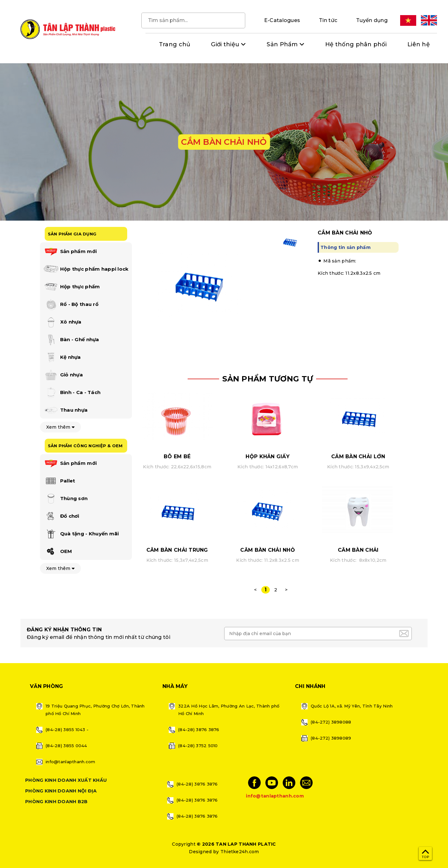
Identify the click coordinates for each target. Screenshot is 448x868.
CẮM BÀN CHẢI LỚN (358, 457)
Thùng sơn (65, 499)
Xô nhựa (62, 322)
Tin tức (328, 20)
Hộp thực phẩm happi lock (86, 269)
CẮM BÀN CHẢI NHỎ (267, 550)
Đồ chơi (61, 516)
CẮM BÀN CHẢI (358, 550)
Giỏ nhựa (63, 375)
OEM (58, 552)
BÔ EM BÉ (177, 457)
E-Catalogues (282, 20)
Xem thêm (61, 427)
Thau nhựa (65, 410)
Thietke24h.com (240, 852)
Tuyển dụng (372, 20)
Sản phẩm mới (70, 252)
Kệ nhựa (62, 358)
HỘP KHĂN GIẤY (268, 457)
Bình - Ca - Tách (72, 393)
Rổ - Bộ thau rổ (71, 305)
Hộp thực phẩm (72, 287)
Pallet (59, 481)
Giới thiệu (225, 44)
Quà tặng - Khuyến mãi (81, 534)
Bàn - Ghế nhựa (71, 340)
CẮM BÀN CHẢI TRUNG (177, 550)
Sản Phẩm (282, 44)
